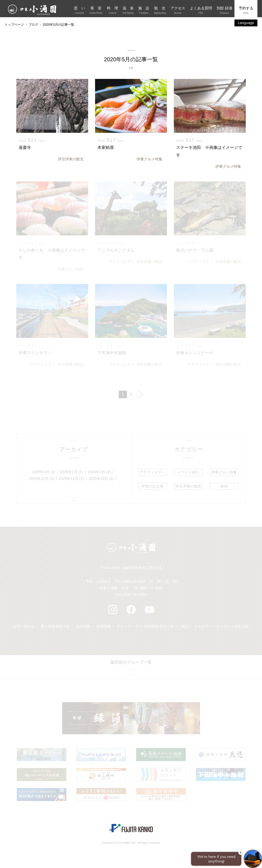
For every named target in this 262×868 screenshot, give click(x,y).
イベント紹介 (188, 472)
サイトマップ (127, 626)
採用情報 (104, 626)
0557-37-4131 (152, 588)
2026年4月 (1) (44, 472)
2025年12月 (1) (41, 479)
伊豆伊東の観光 (71, 159)
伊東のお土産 (152, 486)
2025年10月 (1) (101, 479)
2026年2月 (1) (72, 472)
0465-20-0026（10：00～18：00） (151, 581)
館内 (224, 486)
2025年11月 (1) (71, 479)
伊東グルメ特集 (149, 159)
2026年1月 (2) (99, 472)
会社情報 (83, 626)
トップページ (14, 25)
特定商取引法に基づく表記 (166, 626)
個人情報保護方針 (55, 626)
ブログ (33, 25)
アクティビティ (121, 262)
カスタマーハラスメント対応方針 (222, 626)
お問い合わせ (24, 626)
